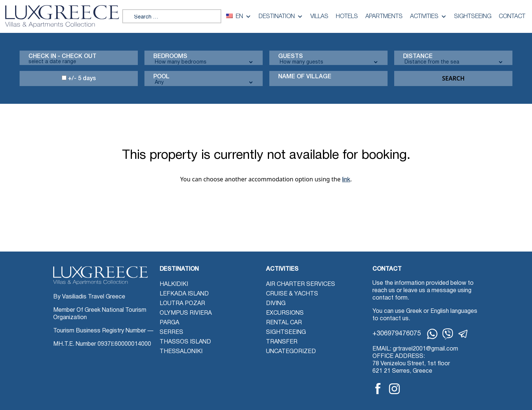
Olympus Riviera (186, 313)
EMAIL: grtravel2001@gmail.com (415, 349)
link (346, 180)
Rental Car (284, 323)
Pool (161, 77)
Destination (281, 17)
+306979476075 (397, 334)
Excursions (285, 313)
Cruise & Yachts (292, 294)
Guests (291, 57)
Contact (512, 17)
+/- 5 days (79, 78)
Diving (276, 304)
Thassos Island (185, 342)
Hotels (347, 17)
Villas (319, 17)
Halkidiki (174, 284)
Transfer (282, 342)
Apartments (384, 17)
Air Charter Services (301, 284)
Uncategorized (291, 352)
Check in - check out (62, 57)
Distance (418, 57)
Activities (428, 17)
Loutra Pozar (182, 304)
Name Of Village (305, 77)
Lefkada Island (184, 294)
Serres (171, 332)
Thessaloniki (181, 352)
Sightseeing (473, 17)
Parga (169, 323)
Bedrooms (170, 57)
